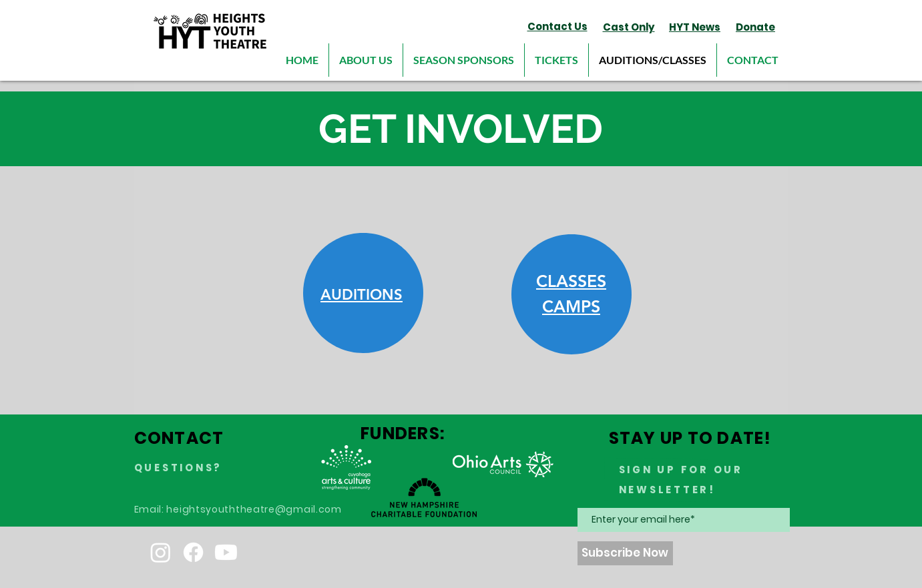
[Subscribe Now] (625, 553)
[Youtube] (226, 552)
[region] (363, 293)
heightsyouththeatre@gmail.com (254, 509)
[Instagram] (161, 552)
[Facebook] (193, 552)
